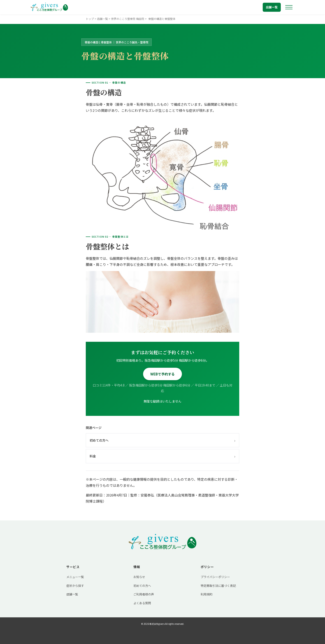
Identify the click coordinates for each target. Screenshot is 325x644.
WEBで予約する (162, 374)
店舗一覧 (272, 7)
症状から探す (75, 586)
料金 (162, 456)
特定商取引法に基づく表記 (218, 586)
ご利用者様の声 (144, 594)
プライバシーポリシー (215, 577)
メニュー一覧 (75, 577)
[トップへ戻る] (49, 7)
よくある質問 (142, 603)
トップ (90, 19)
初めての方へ (162, 440)
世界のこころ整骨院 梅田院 (128, 19)
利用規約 (207, 594)
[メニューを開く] (289, 7)
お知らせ (139, 577)
